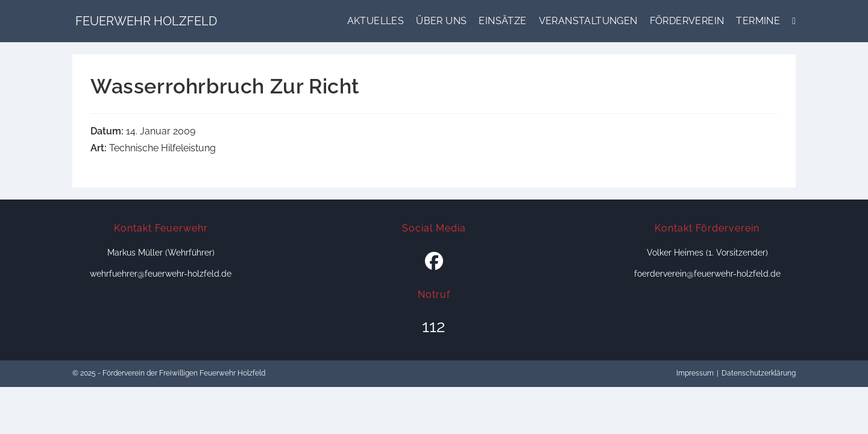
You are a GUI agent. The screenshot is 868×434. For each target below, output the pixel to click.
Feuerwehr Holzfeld (146, 21)
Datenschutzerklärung (759, 373)
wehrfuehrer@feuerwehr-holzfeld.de (161, 274)
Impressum (695, 373)
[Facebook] (434, 262)
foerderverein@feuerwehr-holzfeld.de (707, 274)
